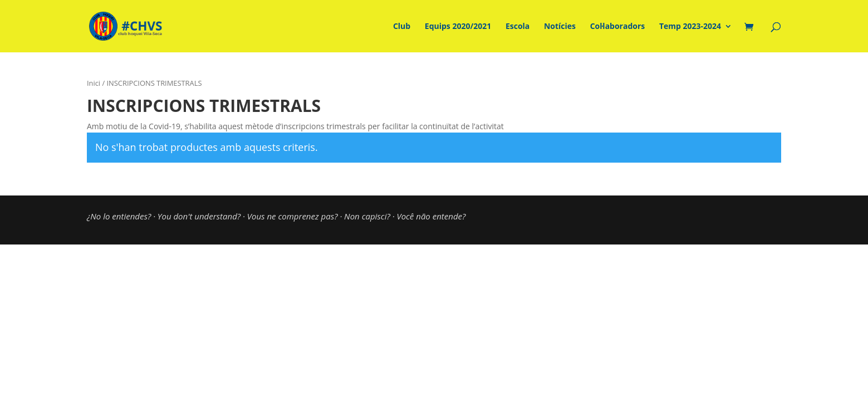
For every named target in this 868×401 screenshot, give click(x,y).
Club (402, 27)
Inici (94, 83)
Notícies (560, 27)
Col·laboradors (618, 27)
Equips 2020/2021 (458, 27)
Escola (518, 27)
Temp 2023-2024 (690, 27)
